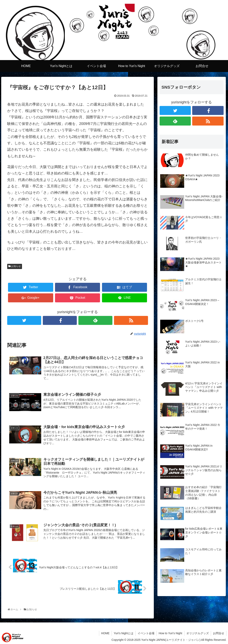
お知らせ (16, 266)
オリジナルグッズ (198, 633)
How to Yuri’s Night (170, 633)
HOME (105, 633)
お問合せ (219, 633)
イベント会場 (146, 633)
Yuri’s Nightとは (124, 633)
